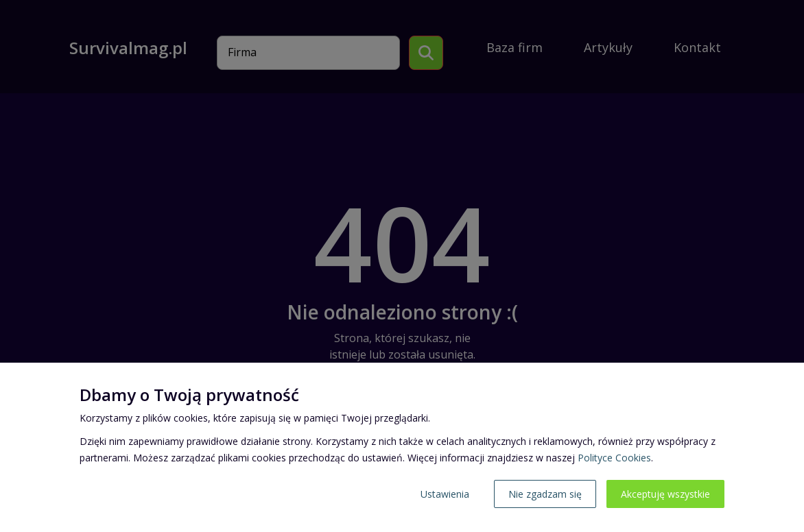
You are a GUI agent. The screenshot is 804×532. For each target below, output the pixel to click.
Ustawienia (445, 494)
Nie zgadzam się (545, 494)
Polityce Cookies (614, 458)
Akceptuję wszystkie (665, 494)
